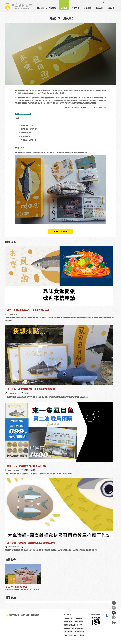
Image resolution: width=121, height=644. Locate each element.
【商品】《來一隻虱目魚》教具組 (16, 587)
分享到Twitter (114, 608)
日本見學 (80, 625)
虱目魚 (26, 393)
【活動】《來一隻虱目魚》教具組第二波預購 (25, 466)
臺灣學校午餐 (68, 618)
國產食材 (99, 8)
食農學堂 (87, 8)
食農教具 (111, 8)
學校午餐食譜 (79, 622)
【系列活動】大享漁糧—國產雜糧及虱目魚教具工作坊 (30, 543)
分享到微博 (114, 613)
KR (108, 2)
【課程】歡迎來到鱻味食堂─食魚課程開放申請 (27, 310)
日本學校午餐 (79, 618)
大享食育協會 (107, 616)
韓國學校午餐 (68, 622)
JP (111, 2)
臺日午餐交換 (68, 632)
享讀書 (82, 635)
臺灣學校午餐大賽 (70, 625)
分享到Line (114, 618)
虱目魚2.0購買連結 (60, 231)
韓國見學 (67, 629)
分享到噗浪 (114, 623)
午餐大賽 (76, 8)
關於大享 (40, 8)
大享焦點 (64, 8)
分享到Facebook (114, 603)
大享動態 (52, 8)
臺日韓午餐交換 (79, 632)
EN (114, 2)
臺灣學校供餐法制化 (78, 629)
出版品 (33, 470)
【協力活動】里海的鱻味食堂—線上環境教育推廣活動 (30, 389)
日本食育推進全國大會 (71, 635)
